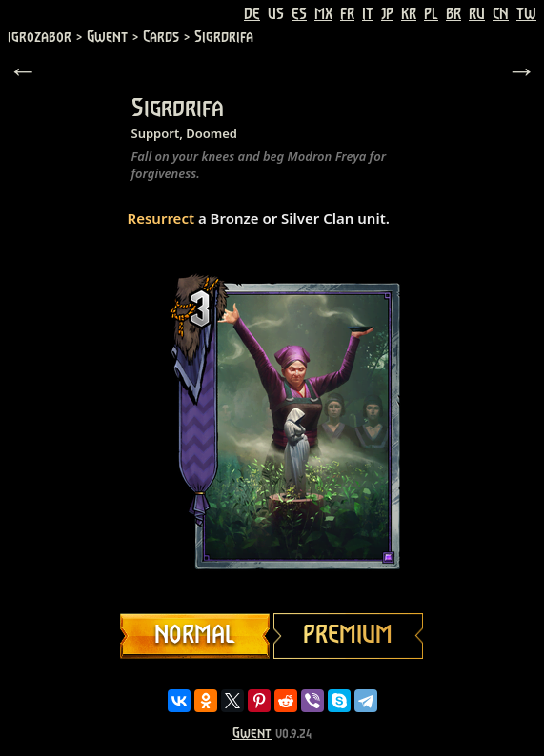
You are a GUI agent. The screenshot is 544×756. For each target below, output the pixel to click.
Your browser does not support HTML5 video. (272, 426)
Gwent (252, 734)
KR (409, 14)
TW (526, 14)
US (276, 14)
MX (323, 14)
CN (501, 14)
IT (368, 14)
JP (387, 14)
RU (477, 14)
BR (453, 14)
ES (299, 14)
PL (431, 14)
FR (347, 14)
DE (252, 14)
